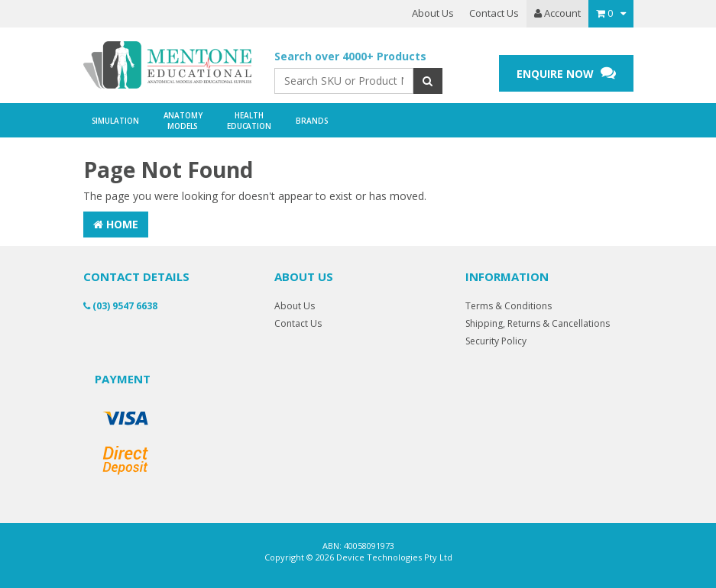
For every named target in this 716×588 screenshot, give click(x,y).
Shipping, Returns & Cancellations (538, 323)
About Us (433, 13)
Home (116, 224)
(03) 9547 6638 (120, 306)
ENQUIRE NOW (566, 73)
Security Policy (496, 341)
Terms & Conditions (509, 306)
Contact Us (494, 13)
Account (557, 13)
